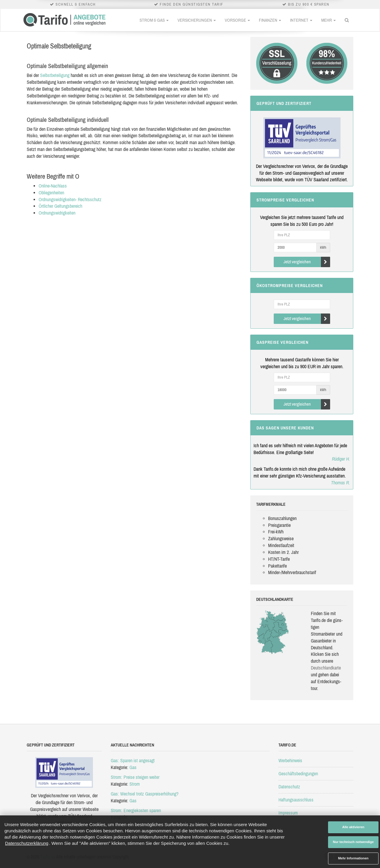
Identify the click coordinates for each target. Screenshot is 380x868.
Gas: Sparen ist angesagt (133, 760)
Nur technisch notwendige (353, 842)
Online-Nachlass (53, 186)
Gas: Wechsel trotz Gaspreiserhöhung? (145, 794)
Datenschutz (289, 787)
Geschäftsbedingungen (298, 774)
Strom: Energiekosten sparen (136, 810)
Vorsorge (237, 20)
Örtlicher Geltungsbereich (60, 206)
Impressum (288, 813)
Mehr (328, 20)
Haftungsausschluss (296, 800)
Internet (301, 20)
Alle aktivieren (353, 827)
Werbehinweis (290, 760)
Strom (135, 784)
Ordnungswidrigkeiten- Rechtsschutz (70, 199)
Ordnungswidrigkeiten (57, 213)
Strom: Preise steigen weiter (135, 777)
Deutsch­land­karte (326, 668)
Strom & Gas (154, 20)
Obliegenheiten (51, 193)
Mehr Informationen (353, 858)
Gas (133, 767)
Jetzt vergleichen (307, 262)
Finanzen (270, 20)
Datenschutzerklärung (27, 843)
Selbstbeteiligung (55, 75)
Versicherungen (197, 20)
